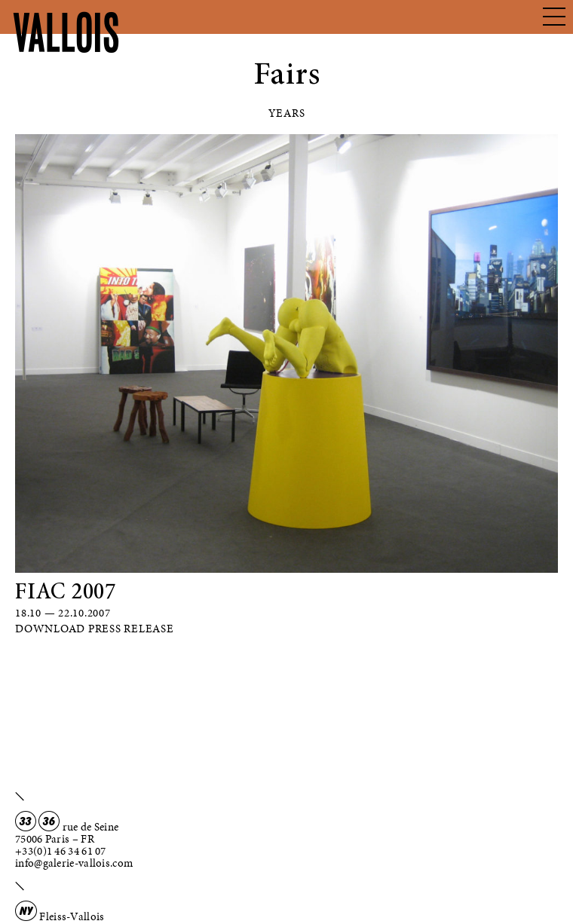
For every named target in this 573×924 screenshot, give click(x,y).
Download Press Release (95, 629)
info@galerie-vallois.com (74, 863)
